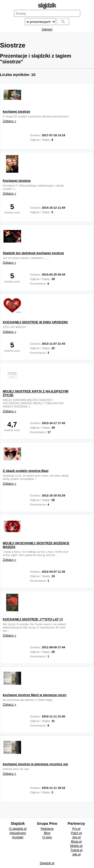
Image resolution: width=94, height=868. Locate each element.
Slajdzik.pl (47, 863)
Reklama (47, 829)
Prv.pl (76, 829)
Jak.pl (76, 854)
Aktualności (18, 833)
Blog (47, 833)
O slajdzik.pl (18, 829)
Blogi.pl (76, 841)
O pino (47, 837)
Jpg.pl (76, 837)
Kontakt (18, 837)
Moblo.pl (76, 846)
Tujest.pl (76, 850)
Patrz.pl (76, 833)
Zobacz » (9, 121)
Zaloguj (47, 29)
